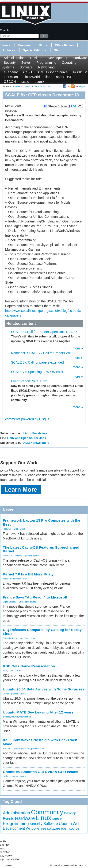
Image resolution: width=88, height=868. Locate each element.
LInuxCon (11, 77)
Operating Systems (32, 556)
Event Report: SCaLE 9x (29, 381)
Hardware (80, 58)
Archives (9, 50)
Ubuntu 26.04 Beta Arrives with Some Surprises (44, 689)
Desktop (36, 58)
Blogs (43, 45)
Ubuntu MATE (25, 717)
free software (50, 828)
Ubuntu (23, 694)
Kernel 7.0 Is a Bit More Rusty (28, 574)
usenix (39, 82)
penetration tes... (39, 749)
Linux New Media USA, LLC (72, 865)
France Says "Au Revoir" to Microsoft (35, 597)
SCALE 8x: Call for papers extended (37, 362)
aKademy (11, 72)
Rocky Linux (31, 638)
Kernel (6, 579)
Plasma (18, 671)
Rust (25, 579)
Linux (22, 529)
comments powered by (27, 419)
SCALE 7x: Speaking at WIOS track (37, 372)
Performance (16, 579)
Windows (33, 828)
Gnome (23, 776)
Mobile (57, 819)
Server (26, 63)
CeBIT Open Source (53, 72)
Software (26, 67)
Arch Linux (8, 556)
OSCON (10, 82)
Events (8, 819)
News (6, 45)
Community (47, 812)
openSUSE (64, 77)
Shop (58, 50)
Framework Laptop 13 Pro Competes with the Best (42, 522)
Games (6, 694)
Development (58, 58)
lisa (48, 77)
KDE (5, 671)
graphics (15, 694)
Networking (46, 67)
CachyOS (18, 556)
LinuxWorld (32, 77)
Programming (46, 63)
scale (25, 82)
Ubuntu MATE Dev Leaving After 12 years (38, 712)
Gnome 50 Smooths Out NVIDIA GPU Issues (40, 772)
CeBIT (28, 72)
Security (10, 63)
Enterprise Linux (10, 638)
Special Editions (34, 50)
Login (82, 86)
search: (5, 30)
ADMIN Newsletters (36, 443)
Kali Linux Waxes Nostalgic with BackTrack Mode (40, 742)
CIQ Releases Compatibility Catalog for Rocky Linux (42, 632)
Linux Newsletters (36, 433)
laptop (16, 529)
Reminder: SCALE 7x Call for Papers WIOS (43, 353)
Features (25, 45)
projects (6, 717)
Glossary (9, 865)
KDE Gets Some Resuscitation (29, 666)
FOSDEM (80, 72)
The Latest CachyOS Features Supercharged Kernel (41, 549)
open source (31, 602)
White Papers (65, 45)
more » (78, 348)
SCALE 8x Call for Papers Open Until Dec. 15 (44, 332)
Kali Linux (7, 749)
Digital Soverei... (10, 602)
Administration (14, 58)
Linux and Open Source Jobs (27, 438)
